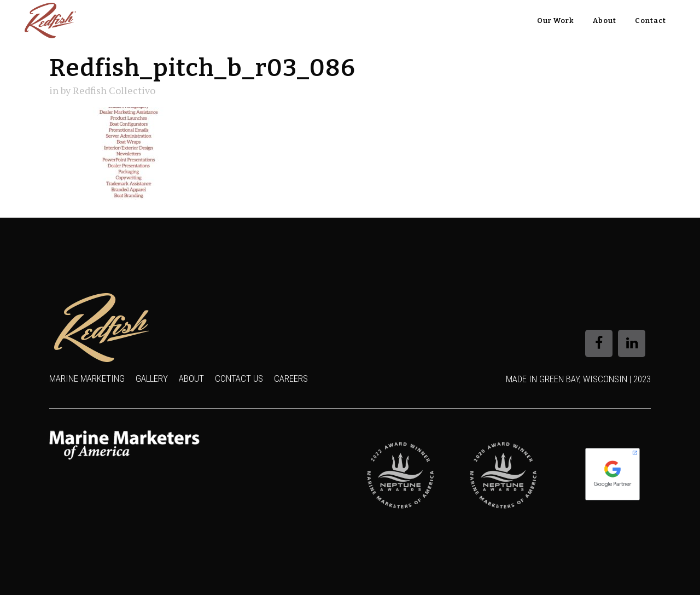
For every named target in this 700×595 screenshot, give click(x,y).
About (191, 378)
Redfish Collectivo (114, 90)
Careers (291, 378)
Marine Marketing (87, 378)
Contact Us (239, 378)
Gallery (152, 378)
